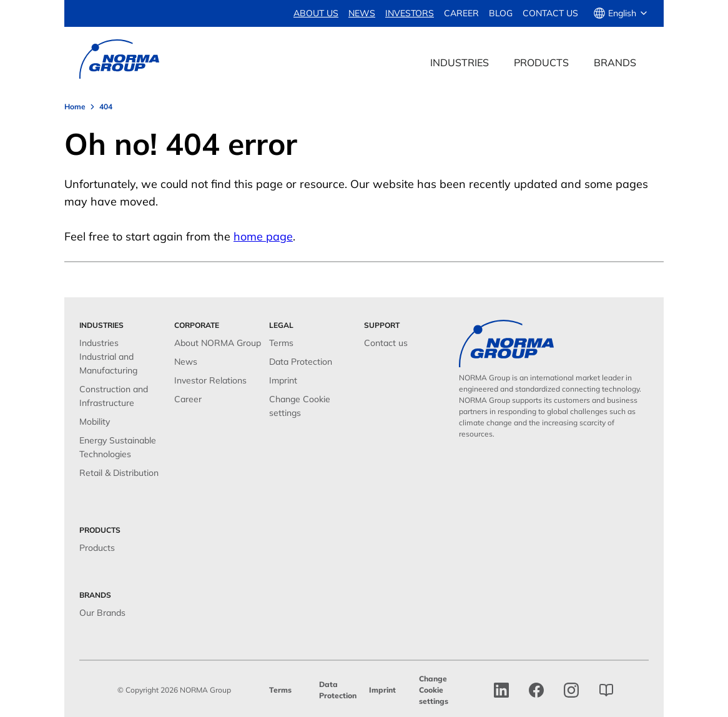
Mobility (95, 422)
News (186, 362)
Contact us (550, 13)
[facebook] (536, 690)
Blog (501, 13)
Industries (99, 343)
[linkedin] (501, 690)
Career (461, 13)
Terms (281, 343)
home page (263, 236)
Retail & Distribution (119, 473)
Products (97, 548)
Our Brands (102, 613)
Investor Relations (210, 380)
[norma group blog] (606, 690)
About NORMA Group (218, 343)
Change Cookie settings (434, 690)
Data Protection (301, 362)
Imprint (283, 380)
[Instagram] (571, 690)
